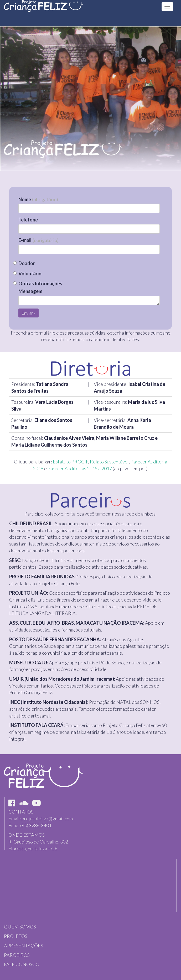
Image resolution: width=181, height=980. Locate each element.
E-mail (38, 240)
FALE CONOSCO (22, 964)
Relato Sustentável (109, 462)
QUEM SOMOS (20, 927)
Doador (27, 263)
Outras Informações (40, 284)
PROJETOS (16, 936)
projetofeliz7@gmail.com (47, 819)
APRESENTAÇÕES (24, 946)
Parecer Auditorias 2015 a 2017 (80, 468)
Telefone (28, 220)
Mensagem (30, 291)
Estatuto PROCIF (70, 462)
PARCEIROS (17, 955)
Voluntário (30, 274)
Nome (38, 199)
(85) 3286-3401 (36, 825)
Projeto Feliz (43, 11)
